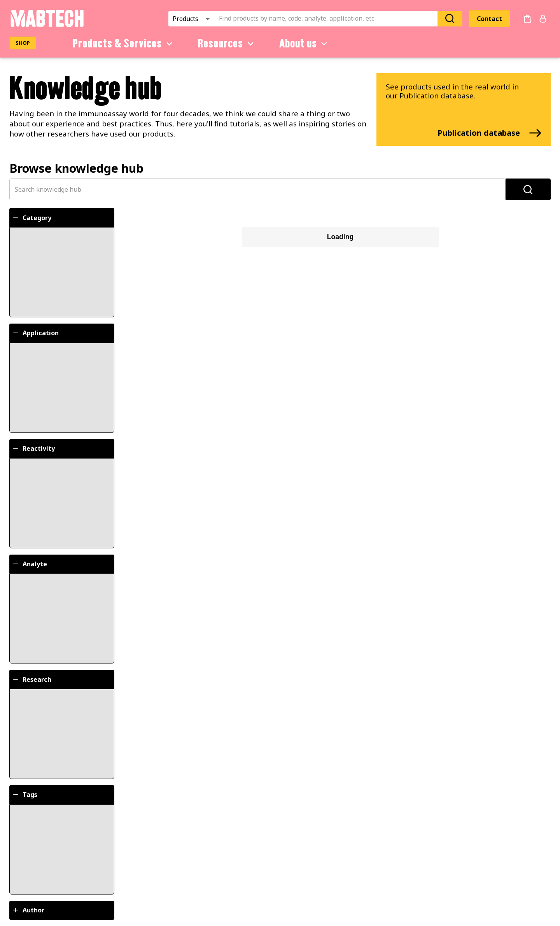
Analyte (29, 564)
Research (31, 679)
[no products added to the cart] (527, 19)
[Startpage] (47, 26)
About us (305, 44)
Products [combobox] (185, 19)
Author (28, 910)
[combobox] (328, 19)
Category (31, 218)
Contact (489, 19)
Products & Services (124, 44)
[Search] (450, 18)
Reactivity (33, 448)
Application (35, 333)
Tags (24, 795)
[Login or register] (543, 19)
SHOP (23, 43)
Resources (227, 44)
